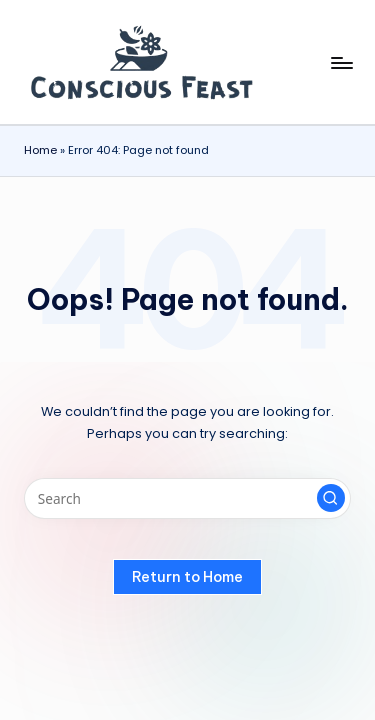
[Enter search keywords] (187, 499)
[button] (331, 498)
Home (40, 150)
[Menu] (341, 62)
